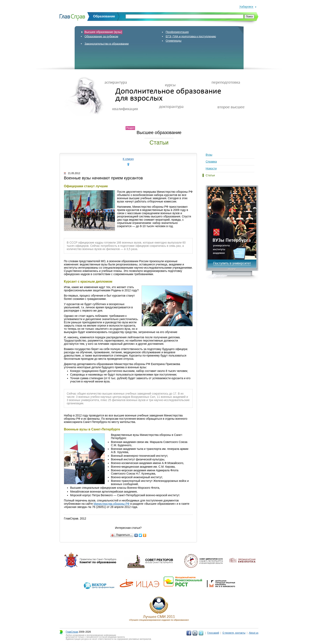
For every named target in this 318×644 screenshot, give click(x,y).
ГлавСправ (72, 632)
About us (254, 633)
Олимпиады (174, 41)
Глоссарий (213, 633)
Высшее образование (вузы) (103, 32)
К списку (128, 159)
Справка (211, 162)
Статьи (210, 175)
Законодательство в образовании (107, 44)
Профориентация (177, 32)
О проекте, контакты (234, 633)
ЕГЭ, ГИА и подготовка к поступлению (191, 36)
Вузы (209, 155)
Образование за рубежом (101, 36)
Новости (211, 168)
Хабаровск (246, 7)
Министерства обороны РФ (112, 504)
